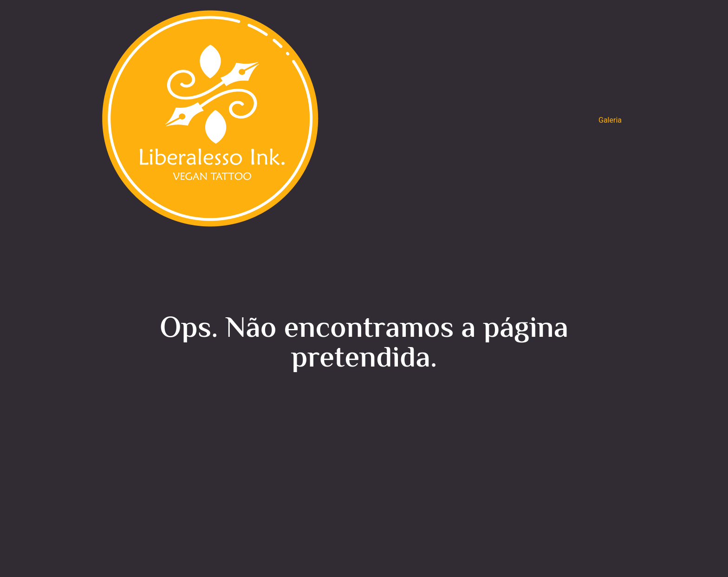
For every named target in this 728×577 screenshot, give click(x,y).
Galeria (610, 120)
